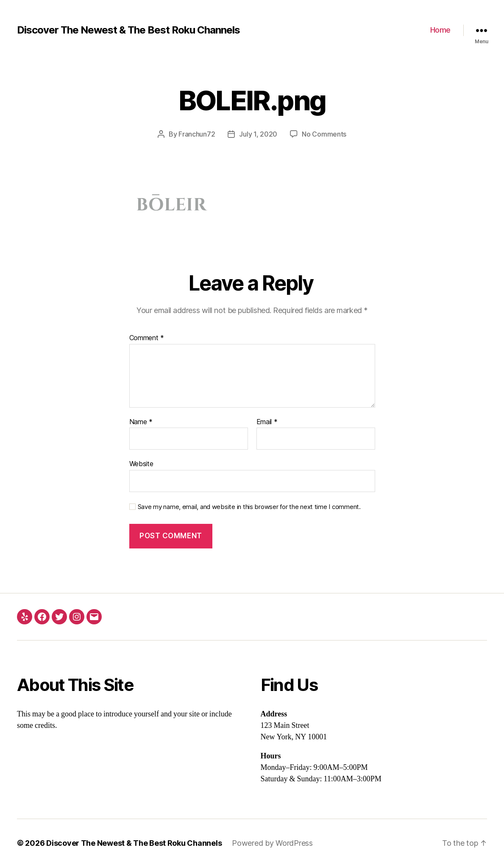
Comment (147, 338)
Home (440, 30)
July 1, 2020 (258, 134)
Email (267, 422)
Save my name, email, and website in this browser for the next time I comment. (249, 507)
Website (141, 464)
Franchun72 (197, 134)
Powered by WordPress (272, 843)
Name (141, 422)
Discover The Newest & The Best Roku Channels (128, 30)
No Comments (324, 134)
